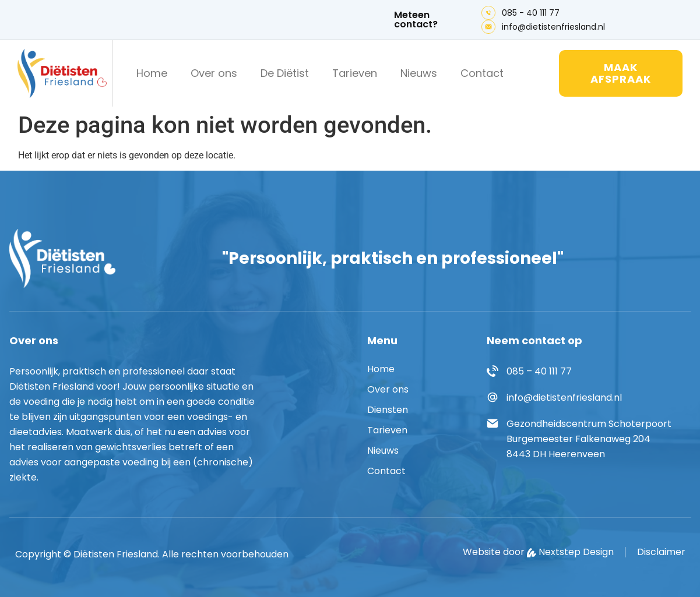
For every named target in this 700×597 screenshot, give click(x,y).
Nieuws (419, 73)
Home (152, 73)
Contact (482, 73)
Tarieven (355, 73)
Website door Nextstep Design (538, 552)
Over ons (214, 73)
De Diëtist (285, 73)
